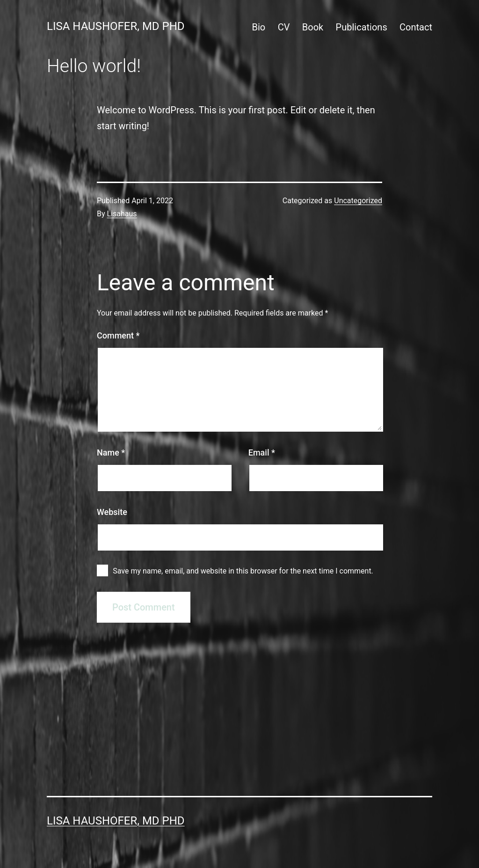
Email (262, 452)
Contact (416, 27)
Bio (259, 27)
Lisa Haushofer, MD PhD (116, 26)
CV (284, 27)
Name (111, 452)
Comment (118, 335)
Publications (362, 27)
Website (112, 512)
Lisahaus (122, 214)
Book (313, 27)
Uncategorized (358, 201)
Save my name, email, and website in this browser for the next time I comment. (243, 571)
